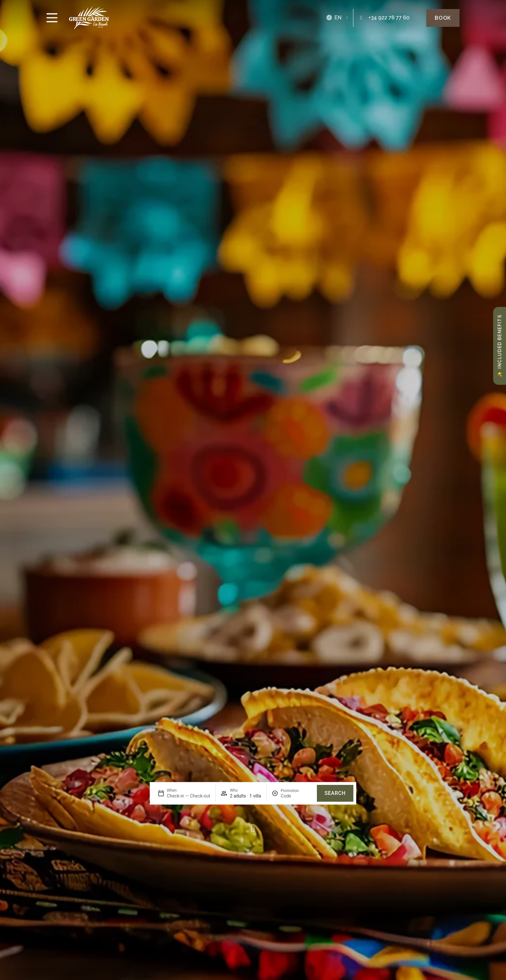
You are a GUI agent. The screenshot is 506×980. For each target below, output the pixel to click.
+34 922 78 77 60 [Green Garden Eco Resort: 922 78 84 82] (389, 18)
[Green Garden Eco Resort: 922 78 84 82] (361, 18)
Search (335, 793)
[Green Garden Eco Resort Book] (443, 18)
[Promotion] (296, 796)
